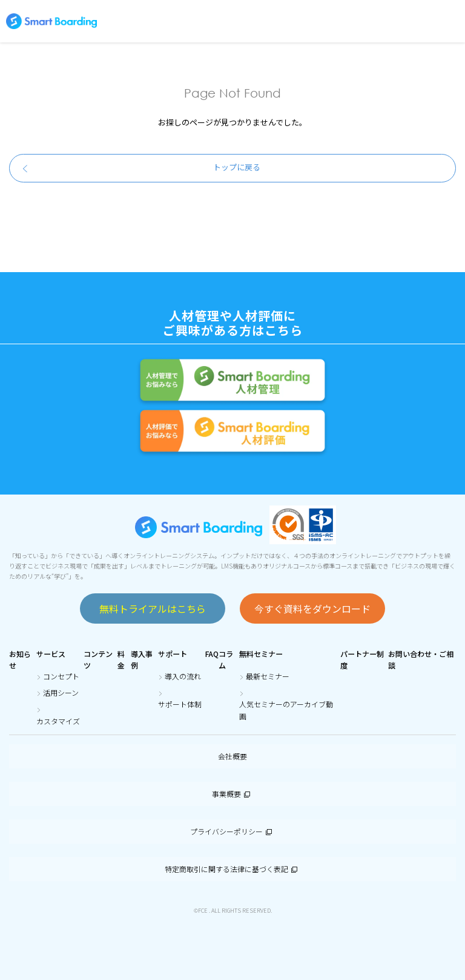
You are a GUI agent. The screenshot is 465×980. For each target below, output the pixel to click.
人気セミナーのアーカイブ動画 (286, 710)
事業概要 (232, 794)
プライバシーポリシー (232, 831)
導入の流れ (183, 676)
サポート (173, 654)
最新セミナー (268, 676)
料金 (121, 659)
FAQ (212, 654)
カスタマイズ (58, 721)
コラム (226, 659)
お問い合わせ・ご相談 (421, 659)
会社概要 (232, 756)
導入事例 (142, 659)
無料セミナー (261, 654)
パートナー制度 (362, 659)
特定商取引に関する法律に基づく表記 (232, 869)
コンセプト (61, 676)
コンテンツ (98, 659)
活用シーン (61, 692)
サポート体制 (180, 704)
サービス (51, 654)
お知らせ (20, 659)
